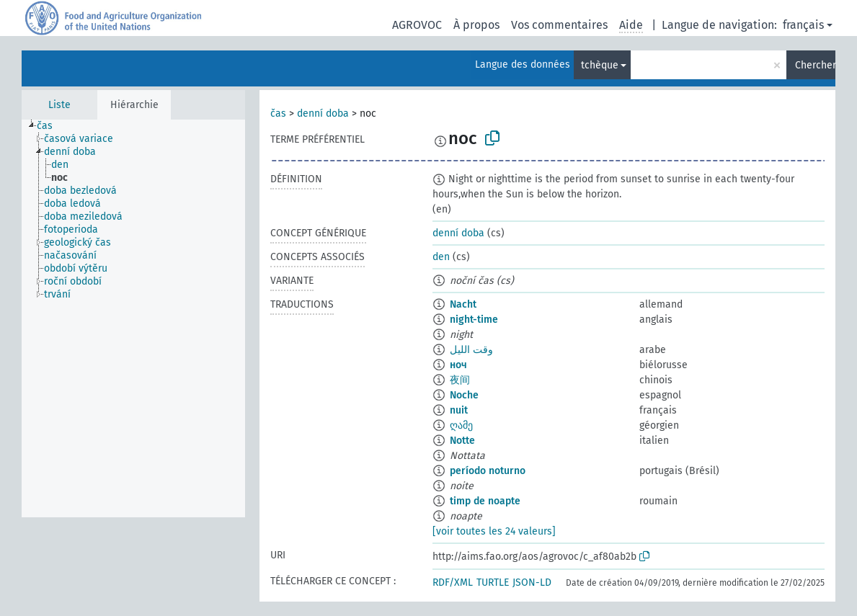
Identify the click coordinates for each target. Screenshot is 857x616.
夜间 (460, 380)
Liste (59, 105)
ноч (458, 365)
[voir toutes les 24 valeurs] (494, 531)
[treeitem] (51, 126)
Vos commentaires (559, 25)
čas (278, 113)
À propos (476, 25)
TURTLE (493, 582)
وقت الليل (471, 350)
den (441, 257)
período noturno (488, 471)
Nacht (463, 304)
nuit (459, 410)
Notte (462, 441)
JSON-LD (532, 582)
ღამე (461, 425)
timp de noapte (485, 501)
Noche (464, 395)
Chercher (815, 65)
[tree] (133, 318)
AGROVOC (417, 25)
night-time (474, 320)
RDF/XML (453, 582)
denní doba (323, 113)
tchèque (600, 65)
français (803, 25)
